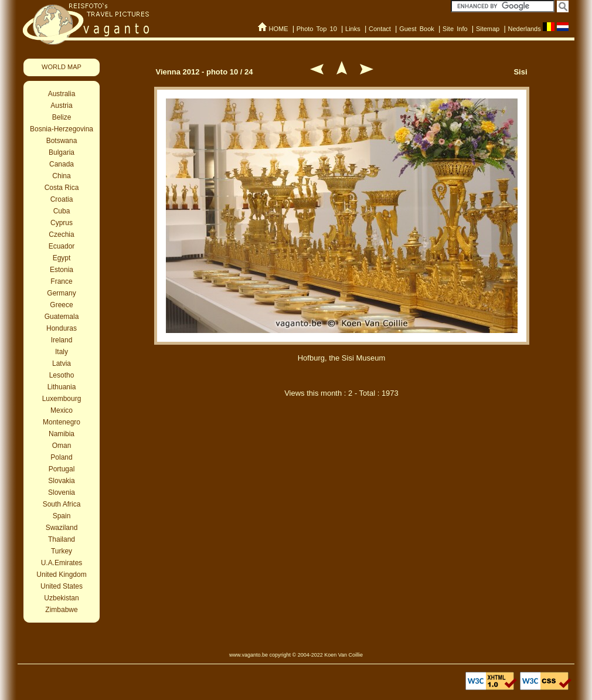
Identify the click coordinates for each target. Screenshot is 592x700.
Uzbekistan (61, 598)
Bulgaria (62, 152)
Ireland (62, 340)
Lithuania (62, 387)
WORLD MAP (62, 67)
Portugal (62, 469)
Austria (61, 106)
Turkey (62, 551)
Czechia (61, 235)
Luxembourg (62, 399)
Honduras (62, 328)
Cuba (62, 211)
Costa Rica (62, 188)
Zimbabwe (61, 610)
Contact (380, 29)
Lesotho (62, 375)
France (61, 281)
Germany (61, 293)
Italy (62, 352)
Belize (62, 117)
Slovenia (62, 492)
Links (353, 29)
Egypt (62, 258)
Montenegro (62, 422)
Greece (61, 305)
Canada (62, 164)
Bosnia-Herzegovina (62, 129)
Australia (62, 94)
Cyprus (62, 223)
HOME (278, 29)
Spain (62, 516)
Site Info (455, 29)
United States (62, 586)
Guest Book (417, 29)
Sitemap (488, 29)
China (61, 176)
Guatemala (62, 317)
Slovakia (61, 481)
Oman (62, 446)
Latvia (62, 363)
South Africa (62, 504)
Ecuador (62, 246)
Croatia (62, 199)
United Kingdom (61, 575)
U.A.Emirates (62, 563)
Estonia (62, 270)
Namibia (62, 434)
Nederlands (524, 29)
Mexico (62, 410)
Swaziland (62, 528)
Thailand (62, 539)
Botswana (62, 141)
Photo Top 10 (317, 29)
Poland (61, 457)
